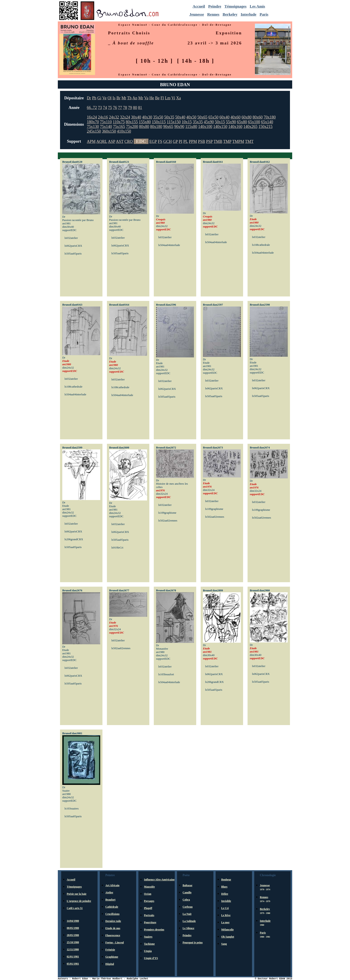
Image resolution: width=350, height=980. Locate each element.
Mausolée (149, 887)
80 (135, 108)
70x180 (270, 117)
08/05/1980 (73, 928)
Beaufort (110, 900)
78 (125, 108)
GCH (167, 142)
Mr (141, 98)
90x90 (179, 127)
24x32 (114, 117)
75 (110, 108)
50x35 (169, 117)
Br (119, 98)
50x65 (202, 117)
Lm (168, 98)
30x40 (136, 117)
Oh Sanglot (228, 937)
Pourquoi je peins (193, 942)
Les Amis (257, 6)
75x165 (119, 127)
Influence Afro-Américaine (159, 880)
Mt (124, 98)
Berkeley (230, 14)
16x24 (92, 117)
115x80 (191, 127)
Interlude (248, 14)
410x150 (124, 131)
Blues (224, 887)
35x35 (198, 122)
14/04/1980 (73, 921)
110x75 (119, 122)
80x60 (258, 117)
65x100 (254, 122)
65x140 (267, 122)
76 (115, 108)
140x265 (250, 127)
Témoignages (236, 6)
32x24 (125, 117)
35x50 (158, 117)
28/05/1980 (73, 935)
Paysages (149, 901)
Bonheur (226, 880)
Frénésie (110, 950)
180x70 (93, 122)
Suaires (148, 937)
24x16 (103, 117)
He (152, 98)
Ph (94, 98)
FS (160, 142)
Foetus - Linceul (115, 942)
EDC (141, 141)
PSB (202, 142)
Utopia (148, 951)
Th (129, 98)
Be (157, 98)
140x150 (220, 127)
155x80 (145, 122)
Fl (162, 98)
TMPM (238, 142)
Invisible (226, 901)
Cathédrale (112, 907)
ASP (111, 142)
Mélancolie (227, 930)
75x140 (106, 127)
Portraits (149, 915)
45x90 (209, 122)
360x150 (109, 131)
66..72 (92, 108)
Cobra (186, 900)
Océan (148, 894)
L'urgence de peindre (79, 901)
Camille (187, 892)
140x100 (205, 127)
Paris (264, 14)
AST (120, 142)
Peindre (215, 6)
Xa (178, 98)
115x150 (174, 122)
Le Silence (188, 928)
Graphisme (112, 957)
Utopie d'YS (151, 958)
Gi (99, 98)
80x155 (132, 122)
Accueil (199, 6)
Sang (224, 944)
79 (130, 108)
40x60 (236, 117)
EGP (153, 142)
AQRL (102, 142)
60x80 (247, 117)
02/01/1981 (73, 957)
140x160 (235, 127)
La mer (225, 922)
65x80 (242, 122)
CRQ (128, 142)
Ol (110, 98)
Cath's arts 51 (75, 908)
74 (105, 108)
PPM (193, 142)
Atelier (109, 892)
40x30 (147, 117)
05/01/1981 (73, 964)
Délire (225, 894)
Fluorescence (113, 935)
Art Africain (112, 885)
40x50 (191, 117)
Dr (89, 98)
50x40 (180, 117)
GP (175, 142)
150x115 (159, 122)
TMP (227, 142)
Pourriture (150, 922)
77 (120, 108)
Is (114, 98)
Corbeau (188, 907)
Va (146, 98)
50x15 (220, 122)
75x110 (106, 122)
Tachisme (149, 944)
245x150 (94, 131)
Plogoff (148, 908)
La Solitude (189, 921)
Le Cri (225, 908)
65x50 (214, 117)
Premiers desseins (154, 930)
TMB (218, 142)
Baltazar (187, 885)
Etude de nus (113, 928)
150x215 (266, 127)
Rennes (213, 14)
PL (185, 142)
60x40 (224, 117)
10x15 (187, 122)
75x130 (93, 127)
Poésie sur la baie (77, 894)
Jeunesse (197, 14)
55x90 (231, 122)
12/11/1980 (73, 949)
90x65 (168, 127)
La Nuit (187, 914)
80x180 (156, 127)
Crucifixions (112, 914)
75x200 (132, 127)
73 (100, 108)
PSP (209, 142)
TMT (249, 142)
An (135, 98)
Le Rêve (226, 915)
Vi (173, 98)
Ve (104, 98)
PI (181, 142)
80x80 (144, 127)
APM (91, 142)
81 (140, 108)
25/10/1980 (73, 942)
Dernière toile (113, 921)
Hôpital (110, 964)
